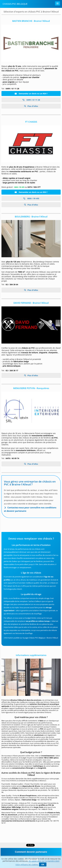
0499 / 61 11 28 (31, 100)
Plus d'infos (32, 106)
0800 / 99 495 (31, 198)
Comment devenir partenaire (31, 852)
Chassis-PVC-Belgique (15, 4)
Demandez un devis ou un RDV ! (31, 94)
